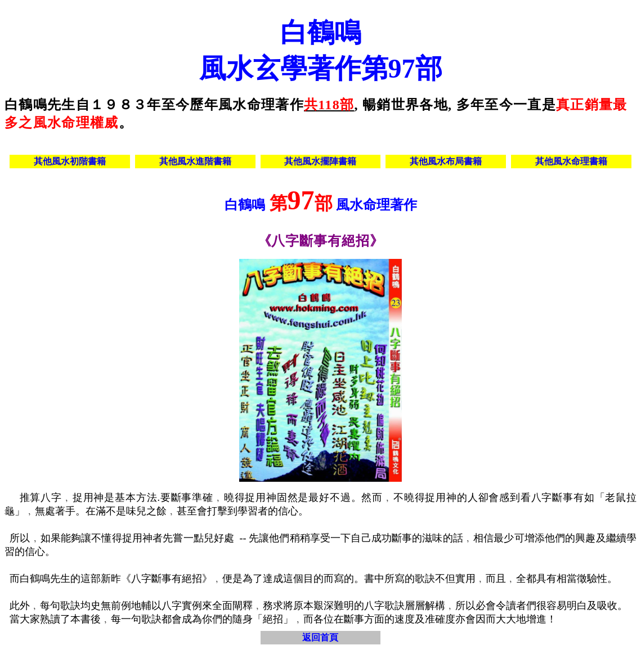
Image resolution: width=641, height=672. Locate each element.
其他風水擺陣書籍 (320, 161)
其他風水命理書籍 (571, 161)
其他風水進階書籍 (195, 161)
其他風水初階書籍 (70, 161)
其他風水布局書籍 (446, 161)
